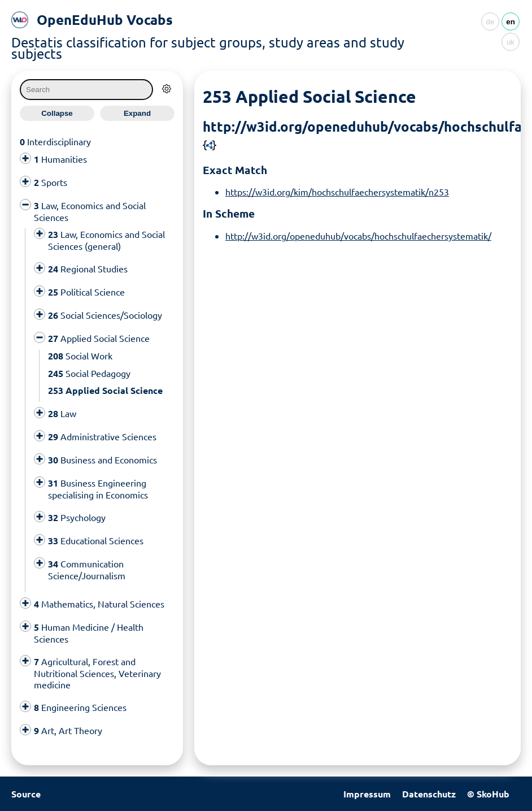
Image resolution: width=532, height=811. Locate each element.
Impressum (367, 794)
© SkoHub (488, 794)
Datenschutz (429, 794)
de (490, 22)
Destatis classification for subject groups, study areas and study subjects (208, 48)
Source (26, 794)
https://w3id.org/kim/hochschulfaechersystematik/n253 (337, 192)
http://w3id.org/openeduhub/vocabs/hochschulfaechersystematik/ (358, 236)
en (511, 22)
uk (511, 42)
